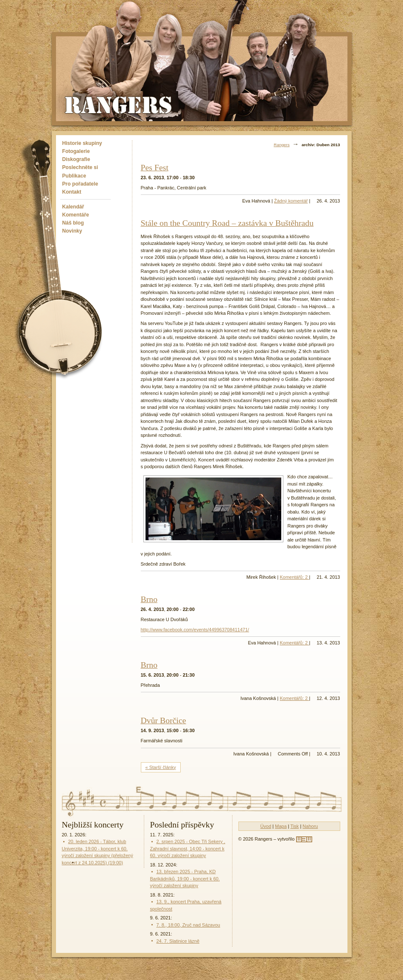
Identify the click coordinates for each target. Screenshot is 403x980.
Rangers (281, 145)
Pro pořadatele (80, 184)
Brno (149, 599)
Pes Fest (155, 167)
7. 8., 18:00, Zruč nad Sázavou (188, 925)
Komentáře (76, 215)
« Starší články (161, 767)
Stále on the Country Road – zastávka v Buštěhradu (227, 223)
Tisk (295, 826)
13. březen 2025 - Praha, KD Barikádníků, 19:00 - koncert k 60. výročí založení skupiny (185, 879)
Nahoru (310, 826)
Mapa (281, 826)
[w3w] (304, 839)
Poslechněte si (80, 167)
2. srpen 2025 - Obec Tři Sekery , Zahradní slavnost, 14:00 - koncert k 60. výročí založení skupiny (188, 848)
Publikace (74, 176)
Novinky (72, 231)
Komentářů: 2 (294, 577)
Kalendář (73, 207)
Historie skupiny (82, 143)
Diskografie (76, 159)
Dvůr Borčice (164, 720)
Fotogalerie (76, 151)
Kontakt (72, 192)
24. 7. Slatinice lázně (178, 941)
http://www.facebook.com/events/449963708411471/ (195, 630)
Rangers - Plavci (119, 104)
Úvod (266, 826)
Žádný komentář (291, 201)
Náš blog (73, 223)
